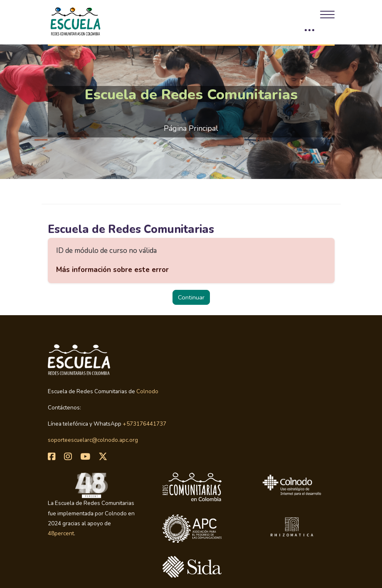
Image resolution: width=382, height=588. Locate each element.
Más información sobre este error (112, 270)
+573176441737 (144, 424)
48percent (61, 533)
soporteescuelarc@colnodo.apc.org (93, 440)
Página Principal (191, 128)
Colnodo (147, 391)
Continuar (191, 297)
